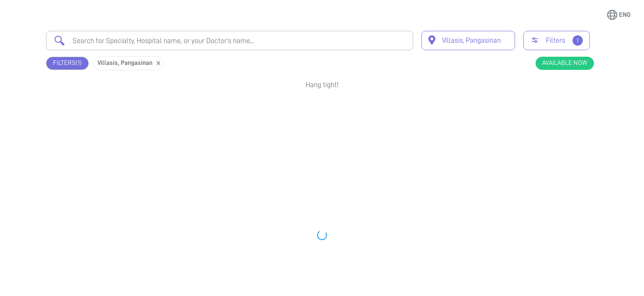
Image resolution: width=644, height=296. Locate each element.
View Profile (550, 142)
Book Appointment (550, 112)
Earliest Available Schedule (334, 109)
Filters (67, 63)
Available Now (565, 63)
